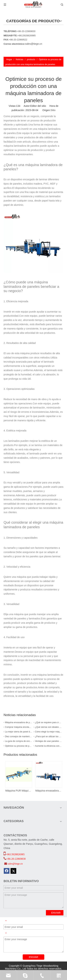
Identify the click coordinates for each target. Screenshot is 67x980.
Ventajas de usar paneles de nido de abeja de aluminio (49, 741)
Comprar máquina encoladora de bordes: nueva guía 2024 (19, 727)
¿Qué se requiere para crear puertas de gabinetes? (49, 722)
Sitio (53, 110)
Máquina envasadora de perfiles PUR (19, 722)
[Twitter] (13, 871)
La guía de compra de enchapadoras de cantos (19, 741)
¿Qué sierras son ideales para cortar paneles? (49, 727)
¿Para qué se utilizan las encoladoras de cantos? (49, 737)
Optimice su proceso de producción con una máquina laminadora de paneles (19, 746)
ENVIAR (56, 913)
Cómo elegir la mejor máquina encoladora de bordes (49, 732)
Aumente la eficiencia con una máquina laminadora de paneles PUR (49, 746)
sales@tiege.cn (34, 44)
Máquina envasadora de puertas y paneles (49, 791)
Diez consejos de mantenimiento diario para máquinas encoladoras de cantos (19, 737)
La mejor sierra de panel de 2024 (19, 732)
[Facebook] (7, 871)
